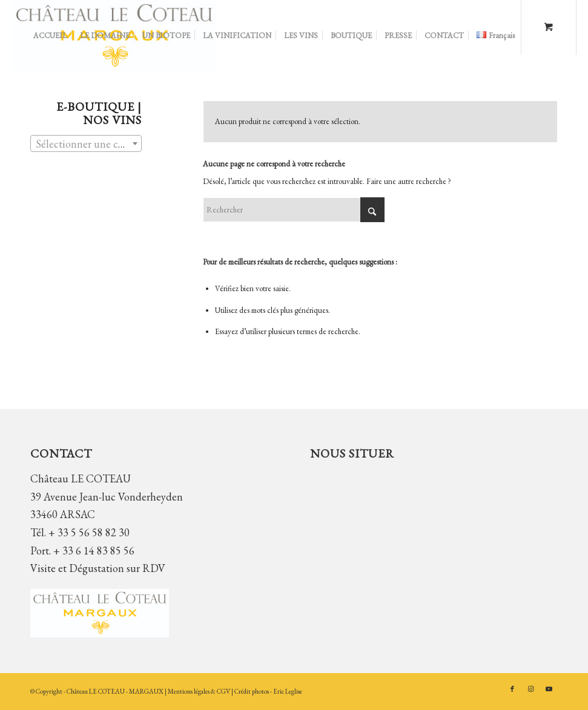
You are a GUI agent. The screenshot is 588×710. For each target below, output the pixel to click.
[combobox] (86, 143)
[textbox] (86, 144)
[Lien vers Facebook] (512, 689)
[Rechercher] (294, 210)
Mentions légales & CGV (200, 691)
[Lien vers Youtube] (549, 689)
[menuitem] (50, 36)
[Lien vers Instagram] (530, 689)
